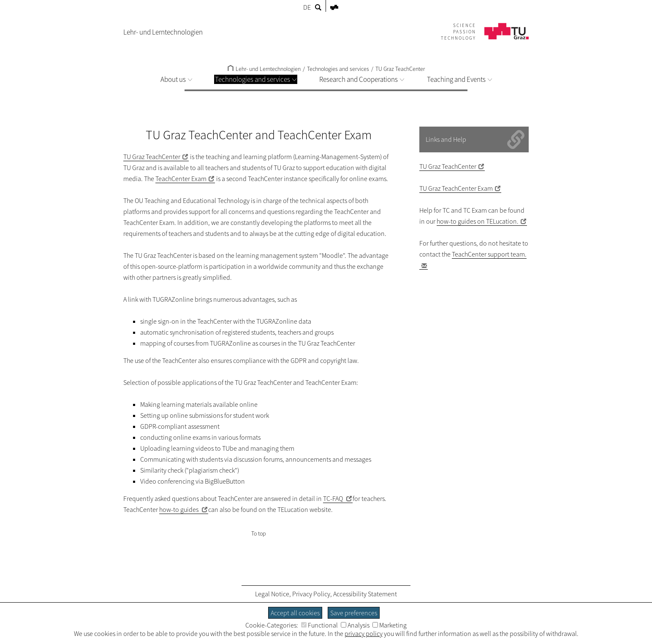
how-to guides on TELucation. (478, 221)
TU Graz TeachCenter (400, 69)
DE (307, 7)
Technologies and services (256, 79)
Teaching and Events (459, 79)
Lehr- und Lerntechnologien (264, 69)
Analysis (355, 625)
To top (259, 533)
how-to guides (179, 509)
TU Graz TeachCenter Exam (456, 188)
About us (176, 79)
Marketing (390, 625)
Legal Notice (272, 594)
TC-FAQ (334, 498)
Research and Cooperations (362, 79)
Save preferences (354, 613)
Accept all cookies (295, 613)
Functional (319, 625)
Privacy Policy (311, 594)
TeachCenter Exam (181, 179)
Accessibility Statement (365, 594)
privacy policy (364, 633)
